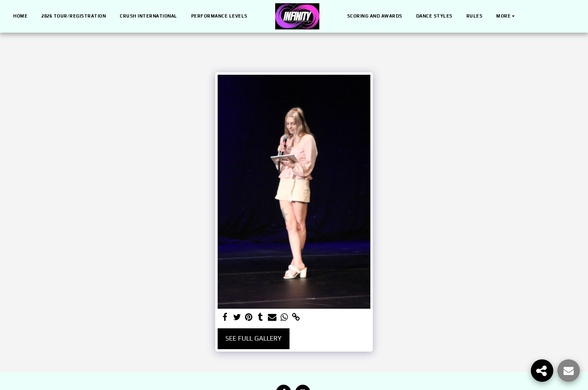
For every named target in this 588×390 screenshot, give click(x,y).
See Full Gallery (254, 338)
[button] (529, 16)
